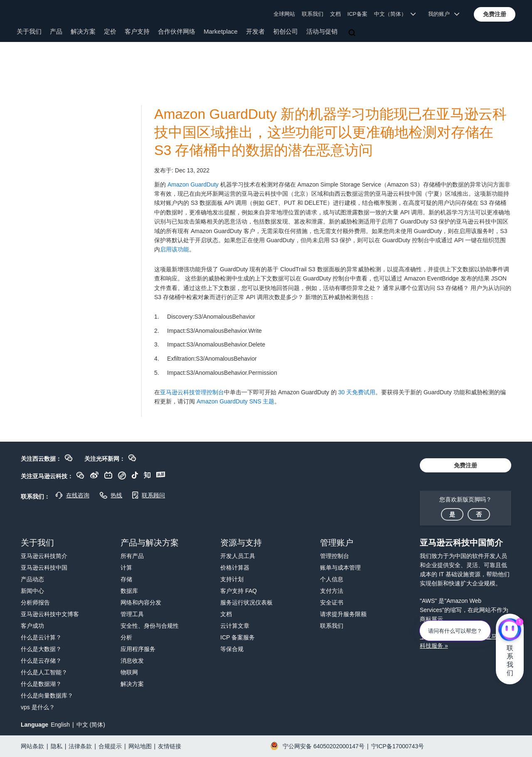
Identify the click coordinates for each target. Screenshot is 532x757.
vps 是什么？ (38, 707)
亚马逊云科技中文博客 (50, 614)
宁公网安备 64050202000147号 (324, 746)
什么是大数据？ (41, 649)
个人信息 (332, 579)
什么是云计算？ (41, 637)
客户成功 (32, 626)
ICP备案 (357, 14)
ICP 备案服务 (238, 637)
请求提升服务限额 (343, 614)
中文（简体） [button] (395, 14)
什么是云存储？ (41, 661)
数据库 (129, 591)
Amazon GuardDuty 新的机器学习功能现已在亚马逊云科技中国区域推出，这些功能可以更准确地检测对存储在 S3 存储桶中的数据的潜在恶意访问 (330, 132)
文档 (335, 14)
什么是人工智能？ (44, 672)
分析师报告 (35, 602)
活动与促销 (322, 31)
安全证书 (332, 602)
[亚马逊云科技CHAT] (510, 630)
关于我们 (29, 31)
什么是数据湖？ (41, 684)
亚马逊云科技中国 (44, 568)
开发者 (255, 31)
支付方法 (332, 591)
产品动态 (32, 579)
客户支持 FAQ (239, 591)
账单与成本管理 (340, 568)
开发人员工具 (238, 556)
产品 (56, 31)
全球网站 (284, 14)
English (60, 725)
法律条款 (80, 746)
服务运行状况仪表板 (246, 602)
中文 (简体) (91, 725)
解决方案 (83, 31)
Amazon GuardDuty (193, 184)
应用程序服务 (138, 649)
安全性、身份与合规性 (150, 626)
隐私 (57, 746)
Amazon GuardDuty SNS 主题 (236, 401)
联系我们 (313, 14)
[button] (495, 14)
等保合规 (232, 649)
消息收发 (132, 661)
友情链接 (170, 746)
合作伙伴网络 (177, 31)
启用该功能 (175, 249)
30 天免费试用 (357, 392)
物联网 (129, 672)
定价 (110, 31)
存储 (126, 579)
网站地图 (140, 746)
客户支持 (137, 31)
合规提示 (110, 746)
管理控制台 (335, 556)
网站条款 (32, 746)
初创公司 (286, 31)
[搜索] (353, 33)
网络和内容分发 (141, 602)
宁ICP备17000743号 (398, 746)
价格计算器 (235, 568)
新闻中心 (32, 591)
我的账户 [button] (444, 14)
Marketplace (221, 31)
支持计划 (232, 579)
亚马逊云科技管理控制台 (192, 392)
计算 (126, 568)
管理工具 (132, 614)
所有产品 (132, 556)
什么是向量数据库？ (47, 696)
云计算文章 (235, 626)
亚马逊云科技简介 (44, 556)
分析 (126, 637)
